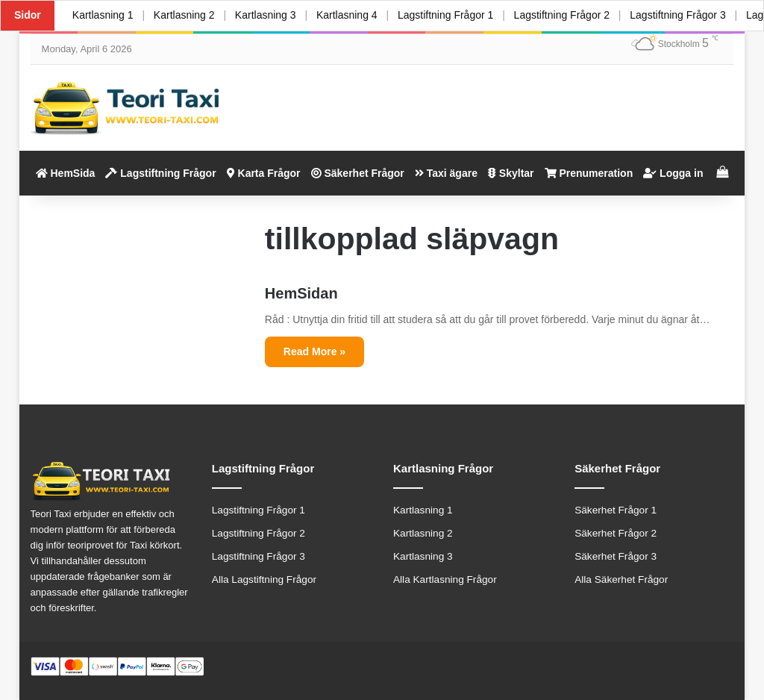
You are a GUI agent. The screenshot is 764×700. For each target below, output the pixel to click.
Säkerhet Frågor (358, 173)
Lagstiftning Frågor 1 (446, 15)
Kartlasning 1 (103, 15)
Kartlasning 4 (348, 15)
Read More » (314, 351)
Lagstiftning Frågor (160, 173)
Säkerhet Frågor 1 (616, 510)
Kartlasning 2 (184, 15)
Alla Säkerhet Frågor (621, 579)
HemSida (66, 173)
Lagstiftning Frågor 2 (563, 15)
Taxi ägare (446, 173)
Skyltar (511, 173)
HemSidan (301, 293)
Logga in (673, 173)
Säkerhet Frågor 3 (616, 556)
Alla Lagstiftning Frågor (264, 579)
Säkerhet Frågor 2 (616, 533)
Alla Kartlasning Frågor (445, 579)
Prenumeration (589, 173)
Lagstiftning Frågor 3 (679, 15)
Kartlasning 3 (266, 15)
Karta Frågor (264, 173)
